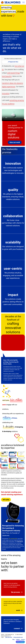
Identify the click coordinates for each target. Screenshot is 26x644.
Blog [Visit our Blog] (13, 639)
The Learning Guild (13, 539)
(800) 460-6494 (9, 637)
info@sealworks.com (18, 637)
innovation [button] (6, 93)
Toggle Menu (24, 2)
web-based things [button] (13, 73)
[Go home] (11, 2)
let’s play (6, 500)
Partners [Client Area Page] (23, 639)
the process (15, 592)
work (18, 610)
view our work (15, 142)
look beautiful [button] (7, 76)
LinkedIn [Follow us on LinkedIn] (18, 639)
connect (17, 629)
